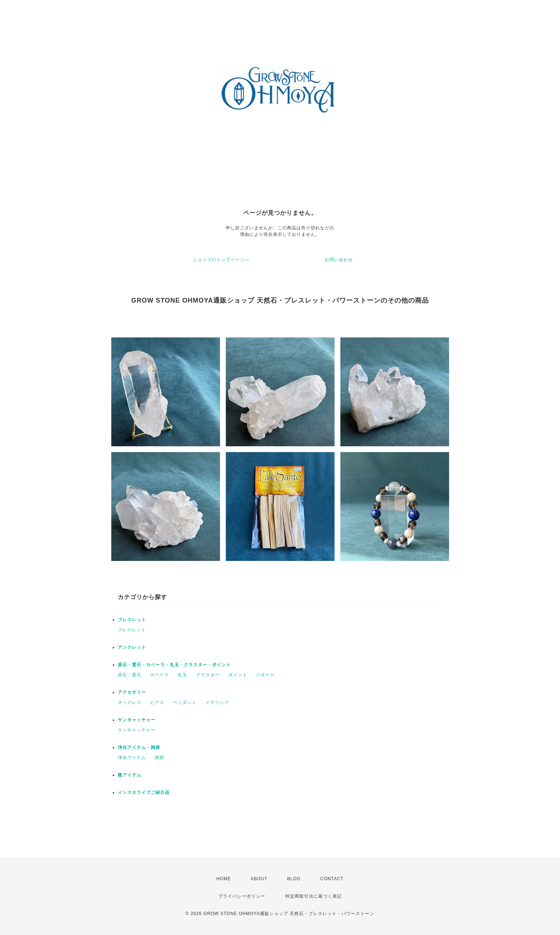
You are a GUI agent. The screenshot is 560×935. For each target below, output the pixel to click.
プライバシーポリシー (242, 896)
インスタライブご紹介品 (144, 792)
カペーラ (159, 675)
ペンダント (185, 702)
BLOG (294, 879)
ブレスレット (132, 620)
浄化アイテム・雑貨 (139, 747)
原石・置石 (130, 675)
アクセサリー (132, 692)
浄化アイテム (132, 758)
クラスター (208, 675)
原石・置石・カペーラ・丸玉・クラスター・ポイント (174, 665)
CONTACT (332, 879)
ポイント (238, 675)
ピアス (157, 702)
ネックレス (130, 702)
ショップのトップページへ (221, 260)
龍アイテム (130, 775)
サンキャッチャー (137, 720)
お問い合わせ (339, 260)
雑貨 (159, 758)
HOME (224, 879)
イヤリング (217, 702)
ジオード (265, 675)
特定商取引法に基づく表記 (314, 896)
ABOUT (259, 879)
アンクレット (132, 647)
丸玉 (182, 675)
